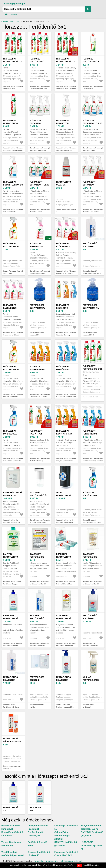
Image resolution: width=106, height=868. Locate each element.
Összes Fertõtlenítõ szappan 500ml (37, 334)
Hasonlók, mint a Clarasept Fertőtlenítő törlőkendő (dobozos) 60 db (66, 645)
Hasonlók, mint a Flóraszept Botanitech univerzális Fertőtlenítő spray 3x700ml (40, 150)
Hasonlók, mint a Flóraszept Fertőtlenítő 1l (93, 88)
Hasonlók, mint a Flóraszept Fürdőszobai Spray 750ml (13, 460)
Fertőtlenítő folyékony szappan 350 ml (91, 618)
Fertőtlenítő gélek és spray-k (12, 740)
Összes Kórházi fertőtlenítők (88, 706)
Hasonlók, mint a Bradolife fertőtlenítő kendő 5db (66, 583)
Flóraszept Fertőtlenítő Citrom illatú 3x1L (40, 62)
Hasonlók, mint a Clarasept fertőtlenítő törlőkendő (39, 583)
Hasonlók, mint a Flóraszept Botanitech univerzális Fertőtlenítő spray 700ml (66, 150)
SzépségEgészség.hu (15, 4)
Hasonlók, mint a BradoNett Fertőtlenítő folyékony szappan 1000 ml (40, 645)
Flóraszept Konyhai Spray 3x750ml (38, 369)
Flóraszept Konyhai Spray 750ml (11, 246)
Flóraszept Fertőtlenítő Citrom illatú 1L (12, 123)
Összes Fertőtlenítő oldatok (66, 209)
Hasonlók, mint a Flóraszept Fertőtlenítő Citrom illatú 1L (13, 149)
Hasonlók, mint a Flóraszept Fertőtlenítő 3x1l (13, 88)
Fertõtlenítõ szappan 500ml (37, 306)
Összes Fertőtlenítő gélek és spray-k (12, 767)
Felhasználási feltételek (71, 861)
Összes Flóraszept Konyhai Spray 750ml (13, 272)
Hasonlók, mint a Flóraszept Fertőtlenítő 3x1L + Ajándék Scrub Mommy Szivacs (66, 89)
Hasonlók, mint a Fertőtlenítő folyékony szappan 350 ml (91, 645)
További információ (91, 865)
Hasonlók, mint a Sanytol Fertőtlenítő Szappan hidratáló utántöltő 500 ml (12, 584)
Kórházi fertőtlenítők (91, 679)
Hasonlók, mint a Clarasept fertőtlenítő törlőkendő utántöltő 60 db (92, 584)
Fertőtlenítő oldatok (63, 183)
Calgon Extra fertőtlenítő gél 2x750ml (62, 836)
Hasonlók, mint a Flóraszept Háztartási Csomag (66, 334)
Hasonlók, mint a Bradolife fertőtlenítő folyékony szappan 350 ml (13, 645)
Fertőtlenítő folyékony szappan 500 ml (91, 246)
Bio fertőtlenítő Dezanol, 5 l (12, 494)
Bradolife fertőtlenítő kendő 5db (63, 557)
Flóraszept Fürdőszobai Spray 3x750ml (64, 369)
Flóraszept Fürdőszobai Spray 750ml (10, 434)
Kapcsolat (39, 861)
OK (79, 865)
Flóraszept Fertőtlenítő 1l (91, 60)
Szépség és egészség (10, 22)
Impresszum (52, 861)
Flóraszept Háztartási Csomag (63, 308)
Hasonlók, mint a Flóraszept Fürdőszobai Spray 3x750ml (66, 395)
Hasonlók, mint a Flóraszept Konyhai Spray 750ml (13, 395)
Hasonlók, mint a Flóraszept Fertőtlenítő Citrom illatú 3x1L (40, 89)
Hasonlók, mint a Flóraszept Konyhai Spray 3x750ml (40, 395)
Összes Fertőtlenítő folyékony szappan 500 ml (92, 272)
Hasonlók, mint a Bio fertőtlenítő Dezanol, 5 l (11, 521)
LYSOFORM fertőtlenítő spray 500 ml (92, 845)
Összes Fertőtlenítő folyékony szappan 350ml (65, 706)
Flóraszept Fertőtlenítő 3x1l (13, 60)
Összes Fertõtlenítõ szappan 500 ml (90, 334)
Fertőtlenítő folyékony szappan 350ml (64, 680)
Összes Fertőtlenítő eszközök (37, 706)
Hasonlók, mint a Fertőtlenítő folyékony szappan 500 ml (11, 707)
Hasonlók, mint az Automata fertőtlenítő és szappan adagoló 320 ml (40, 522)
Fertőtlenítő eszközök (37, 679)
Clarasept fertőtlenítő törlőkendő (37, 557)
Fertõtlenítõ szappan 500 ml (91, 306)
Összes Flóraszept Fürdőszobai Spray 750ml (92, 521)
